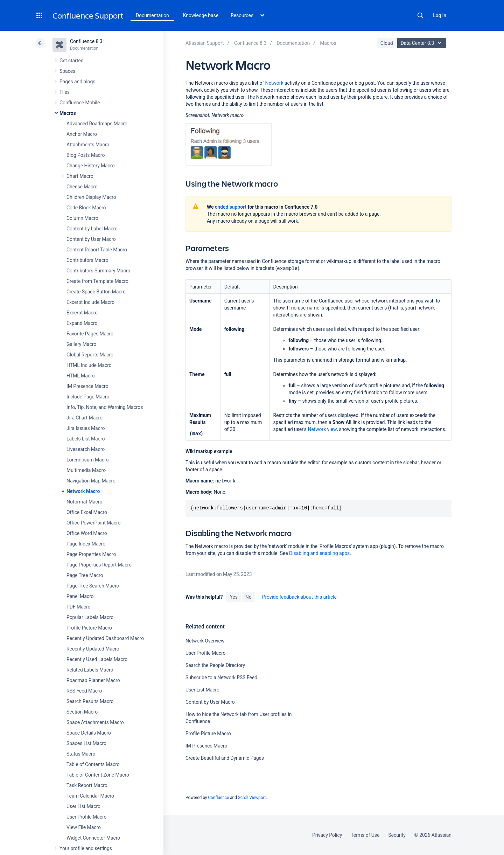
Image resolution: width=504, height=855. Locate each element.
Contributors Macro (87, 260)
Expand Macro (82, 323)
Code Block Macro (86, 208)
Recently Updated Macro (93, 649)
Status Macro (81, 754)
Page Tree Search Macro (93, 586)
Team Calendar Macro (90, 796)
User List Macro (83, 806)
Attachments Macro (88, 145)
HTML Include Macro (89, 365)
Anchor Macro (82, 134)
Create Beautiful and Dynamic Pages (225, 758)
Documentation (152, 15)
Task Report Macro (87, 785)
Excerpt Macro (82, 313)
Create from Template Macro (97, 281)
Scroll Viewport (252, 798)
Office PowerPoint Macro (93, 523)
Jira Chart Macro (85, 418)
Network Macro (83, 491)
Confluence (218, 798)
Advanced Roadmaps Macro (97, 124)
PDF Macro (78, 607)
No (248, 597)
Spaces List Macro (86, 743)
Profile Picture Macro (89, 628)
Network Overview (205, 641)
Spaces (67, 71)
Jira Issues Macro (86, 428)
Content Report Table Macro (97, 250)
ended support (231, 207)
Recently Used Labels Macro (97, 659)
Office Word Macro (87, 533)
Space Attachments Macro (95, 722)
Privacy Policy (327, 835)
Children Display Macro (91, 197)
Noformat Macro (84, 502)
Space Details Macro (89, 733)
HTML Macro (80, 376)
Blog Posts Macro (86, 155)
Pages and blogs (77, 82)
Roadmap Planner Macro (93, 680)
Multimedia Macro (86, 470)
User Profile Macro (86, 817)
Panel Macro (80, 596)
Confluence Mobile (80, 103)
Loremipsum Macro (87, 460)
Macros (68, 113)
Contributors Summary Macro (98, 271)
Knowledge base (201, 15)
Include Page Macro (88, 397)
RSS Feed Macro (84, 691)
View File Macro (84, 827)
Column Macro (82, 218)
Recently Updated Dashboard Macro (105, 638)
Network (274, 83)
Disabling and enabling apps (319, 553)
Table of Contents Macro (93, 764)
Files (65, 92)
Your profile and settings (86, 848)
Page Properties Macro (91, 554)
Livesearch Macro (86, 449)
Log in (440, 15)
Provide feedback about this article (299, 597)
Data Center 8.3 (423, 43)
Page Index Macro (86, 544)
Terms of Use (365, 835)
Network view (322, 429)
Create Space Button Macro (96, 292)
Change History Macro (90, 166)
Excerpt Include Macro (90, 302)
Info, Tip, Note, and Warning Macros (105, 407)
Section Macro (82, 712)
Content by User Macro (91, 239)
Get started (72, 61)
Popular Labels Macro (90, 617)
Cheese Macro (82, 187)
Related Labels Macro (90, 670)
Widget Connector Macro (93, 838)
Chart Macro (80, 176)
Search (420, 15)
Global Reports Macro (90, 355)
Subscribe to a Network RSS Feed (221, 677)
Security (397, 835)
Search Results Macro (90, 701)
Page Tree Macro (85, 575)
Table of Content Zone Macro (98, 775)
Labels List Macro (86, 439)
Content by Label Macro (92, 229)
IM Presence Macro (87, 386)
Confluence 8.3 (86, 41)
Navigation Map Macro (91, 481)
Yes (233, 597)
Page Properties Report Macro (99, 565)
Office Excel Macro (87, 512)
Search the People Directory (215, 665)
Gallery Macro (81, 344)
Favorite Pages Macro (90, 334)
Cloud (387, 43)
